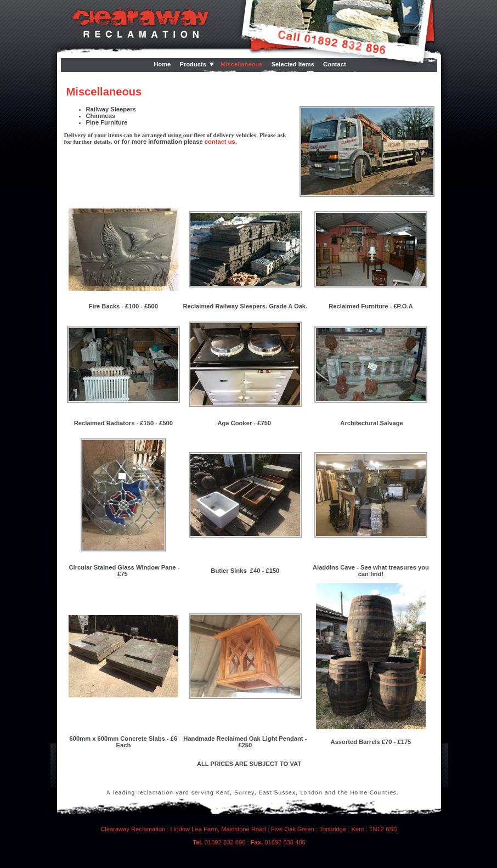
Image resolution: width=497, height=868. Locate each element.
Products (193, 64)
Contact (335, 64)
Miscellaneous (241, 64)
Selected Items (293, 64)
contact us (220, 142)
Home (162, 64)
